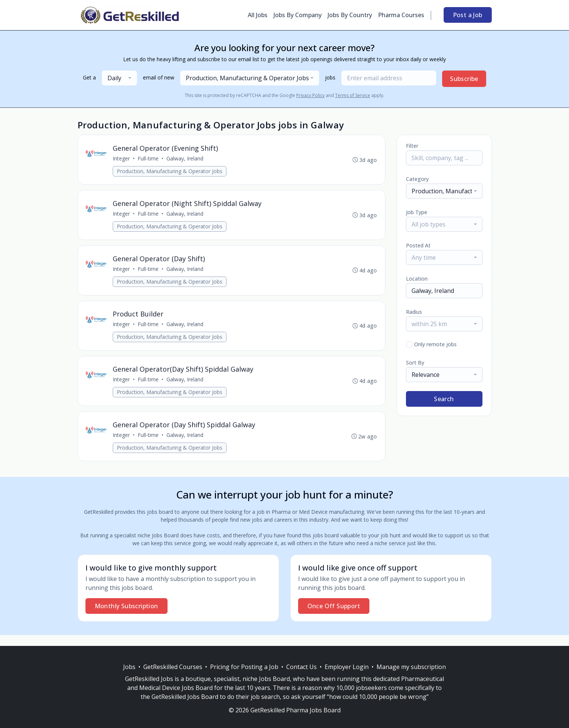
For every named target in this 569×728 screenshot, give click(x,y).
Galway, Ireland (186, 159)
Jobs (129, 667)
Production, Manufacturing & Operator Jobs (171, 172)
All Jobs (258, 15)
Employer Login (347, 667)
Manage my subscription (411, 667)
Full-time (149, 159)
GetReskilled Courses (173, 667)
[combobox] (119, 78)
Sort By (415, 363)
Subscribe (464, 79)
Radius (414, 312)
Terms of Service (353, 95)
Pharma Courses (401, 15)
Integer (122, 159)
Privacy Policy (310, 95)
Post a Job (468, 15)
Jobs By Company (298, 15)
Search (444, 399)
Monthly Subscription (126, 617)
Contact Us (301, 667)
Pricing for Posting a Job (244, 667)
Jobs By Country (350, 15)
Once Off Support (334, 617)
